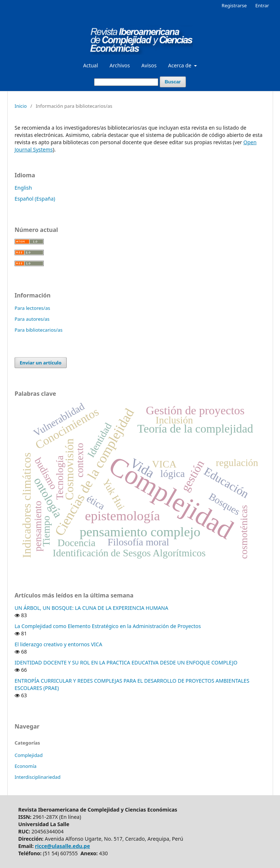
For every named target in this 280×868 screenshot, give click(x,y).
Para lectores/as (32, 308)
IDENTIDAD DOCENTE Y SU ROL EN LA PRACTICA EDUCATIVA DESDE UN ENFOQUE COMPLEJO (126, 662)
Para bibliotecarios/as (39, 330)
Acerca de (180, 65)
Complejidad (29, 755)
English (23, 188)
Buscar (173, 82)
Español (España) (35, 199)
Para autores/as (32, 319)
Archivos (120, 65)
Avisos (149, 65)
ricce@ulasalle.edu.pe (63, 846)
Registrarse (234, 5)
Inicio (21, 106)
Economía (26, 766)
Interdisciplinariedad (38, 777)
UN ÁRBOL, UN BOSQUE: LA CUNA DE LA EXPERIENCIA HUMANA (91, 608)
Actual (91, 65)
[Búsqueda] (126, 82)
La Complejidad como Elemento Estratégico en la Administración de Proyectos (108, 626)
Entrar (262, 5)
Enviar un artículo (41, 363)
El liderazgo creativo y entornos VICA (58, 644)
